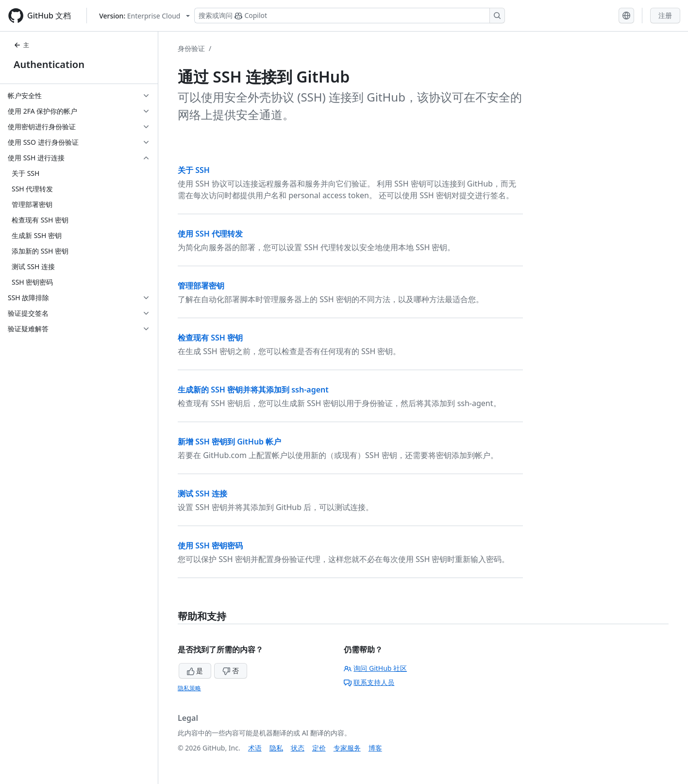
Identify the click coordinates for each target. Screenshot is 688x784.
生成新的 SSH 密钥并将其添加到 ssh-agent (253, 390)
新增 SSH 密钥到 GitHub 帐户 (229, 442)
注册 (665, 15)
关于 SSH (194, 170)
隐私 (276, 748)
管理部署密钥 (201, 286)
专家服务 (347, 748)
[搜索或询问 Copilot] (350, 16)
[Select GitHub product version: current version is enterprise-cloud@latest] (144, 16)
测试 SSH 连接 (202, 494)
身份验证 (191, 48)
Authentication (49, 64)
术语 (255, 748)
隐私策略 (189, 688)
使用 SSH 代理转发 (210, 234)
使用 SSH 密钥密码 (210, 545)
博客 (375, 748)
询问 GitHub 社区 (375, 668)
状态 (298, 748)
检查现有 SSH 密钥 (210, 338)
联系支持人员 (369, 682)
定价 (319, 748)
